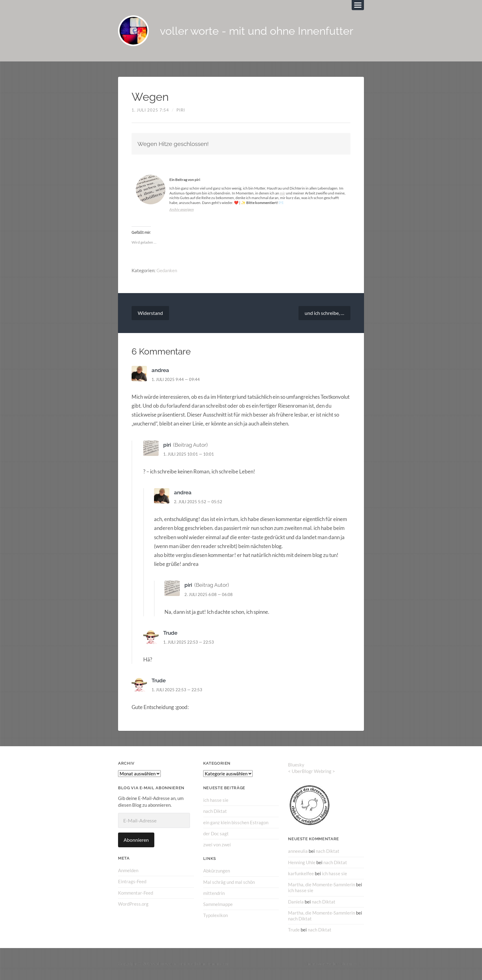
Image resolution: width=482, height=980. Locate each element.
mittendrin (214, 893)
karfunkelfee (301, 873)
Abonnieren (136, 840)
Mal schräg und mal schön (229, 882)
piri (181, 110)
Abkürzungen (217, 871)
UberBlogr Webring (312, 771)
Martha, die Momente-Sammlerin (322, 884)
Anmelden (128, 870)
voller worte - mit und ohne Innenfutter (257, 31)
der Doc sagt (216, 833)
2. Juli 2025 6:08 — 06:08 (209, 594)
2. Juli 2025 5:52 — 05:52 (198, 502)
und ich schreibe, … (324, 313)
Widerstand (150, 313)
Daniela (296, 902)
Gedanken (167, 270)
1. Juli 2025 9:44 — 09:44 (176, 379)
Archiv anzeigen (182, 209)
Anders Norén (340, 964)
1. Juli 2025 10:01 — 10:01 (189, 454)
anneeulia (298, 851)
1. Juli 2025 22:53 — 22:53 (189, 642)
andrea (160, 370)
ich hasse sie (216, 800)
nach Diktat (215, 811)
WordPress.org (133, 904)
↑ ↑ (361, 964)
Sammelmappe (218, 904)
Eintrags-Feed (132, 881)
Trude (170, 633)
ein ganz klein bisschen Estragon (236, 822)
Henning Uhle (302, 862)
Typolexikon (215, 915)
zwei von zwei (217, 845)
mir (282, 193)
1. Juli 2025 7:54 (150, 110)
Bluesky (296, 765)
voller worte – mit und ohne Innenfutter (191, 964)
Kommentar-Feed (136, 893)
